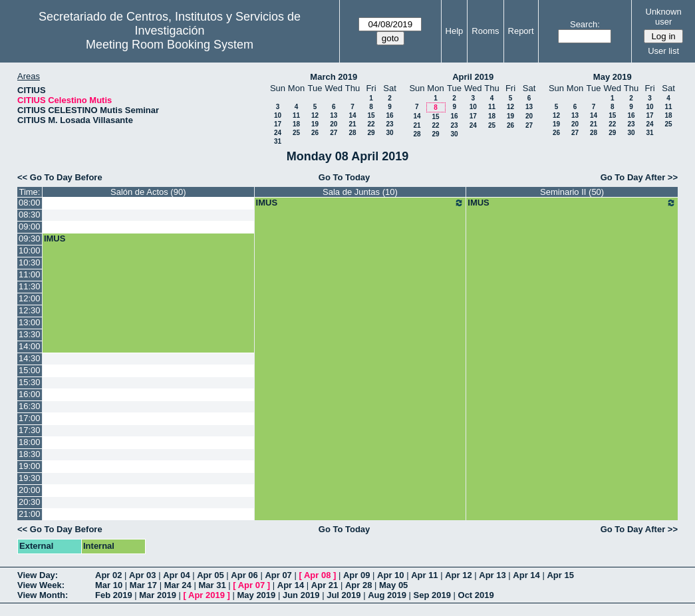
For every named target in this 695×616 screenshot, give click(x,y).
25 (296, 133)
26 (315, 133)
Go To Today (345, 177)
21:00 (30, 514)
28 (352, 133)
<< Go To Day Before (60, 177)
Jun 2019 (301, 595)
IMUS (360, 203)
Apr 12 (458, 575)
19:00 (30, 466)
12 (315, 115)
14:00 (30, 346)
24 (278, 133)
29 (371, 133)
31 (278, 141)
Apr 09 (356, 575)
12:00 (30, 298)
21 (352, 124)
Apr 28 (358, 585)
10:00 (30, 250)
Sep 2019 (432, 595)
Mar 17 (143, 585)
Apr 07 (278, 575)
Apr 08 (317, 575)
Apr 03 (142, 575)
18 (296, 124)
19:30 (30, 478)
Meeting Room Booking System (170, 45)
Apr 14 (526, 575)
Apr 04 (176, 575)
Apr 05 (210, 575)
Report (521, 31)
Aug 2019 (387, 595)
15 (371, 115)
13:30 (30, 334)
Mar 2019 (158, 595)
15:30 (30, 382)
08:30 (30, 215)
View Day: (38, 575)
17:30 (30, 430)
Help (455, 31)
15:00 (30, 370)
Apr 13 (492, 575)
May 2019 (613, 77)
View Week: (41, 585)
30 (389, 133)
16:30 (30, 406)
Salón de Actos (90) (148, 192)
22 (371, 124)
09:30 (30, 238)
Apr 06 (244, 575)
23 (389, 124)
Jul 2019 (344, 595)
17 (278, 124)
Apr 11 (424, 575)
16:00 (30, 394)
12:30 (30, 310)
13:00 (30, 322)
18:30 (30, 454)
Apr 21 (325, 585)
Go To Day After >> (639, 177)
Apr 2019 (207, 595)
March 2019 (334, 77)
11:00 (30, 274)
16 (389, 115)
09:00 (30, 227)
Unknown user (664, 17)
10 (278, 115)
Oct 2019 (476, 595)
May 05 (393, 585)
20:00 (30, 490)
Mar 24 (178, 585)
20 (334, 124)
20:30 (30, 502)
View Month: (43, 595)
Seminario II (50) (572, 192)
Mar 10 (109, 585)
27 (334, 133)
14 (352, 115)
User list (663, 51)
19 (315, 124)
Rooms (485, 31)
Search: (585, 24)
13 (334, 115)
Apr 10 (390, 575)
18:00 (30, 442)
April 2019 (473, 77)
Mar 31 (212, 585)
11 (296, 115)
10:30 (30, 262)
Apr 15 (560, 575)
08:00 (30, 203)
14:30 (30, 358)
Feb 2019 (114, 595)
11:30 (30, 286)
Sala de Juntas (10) (360, 192)
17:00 (30, 418)
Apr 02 (108, 575)
